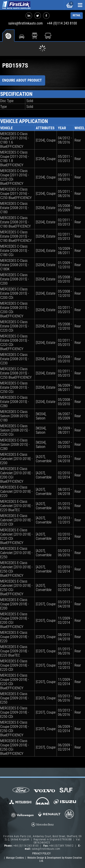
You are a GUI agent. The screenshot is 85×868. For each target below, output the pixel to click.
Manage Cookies (15, 858)
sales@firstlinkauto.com (25, 23)
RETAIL (77, 15)
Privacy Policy (41, 854)
